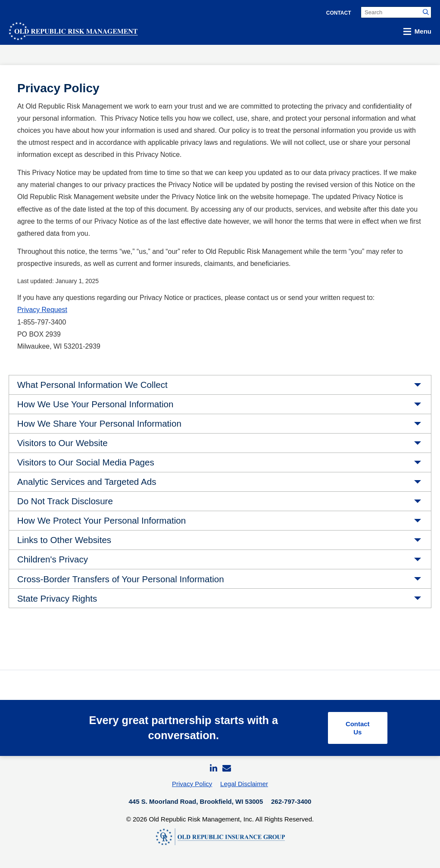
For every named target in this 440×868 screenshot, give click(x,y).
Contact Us (356, 729)
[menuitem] (213, 770)
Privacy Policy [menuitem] (192, 786)
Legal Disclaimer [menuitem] (244, 786)
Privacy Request (42, 310)
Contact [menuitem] (339, 13)
